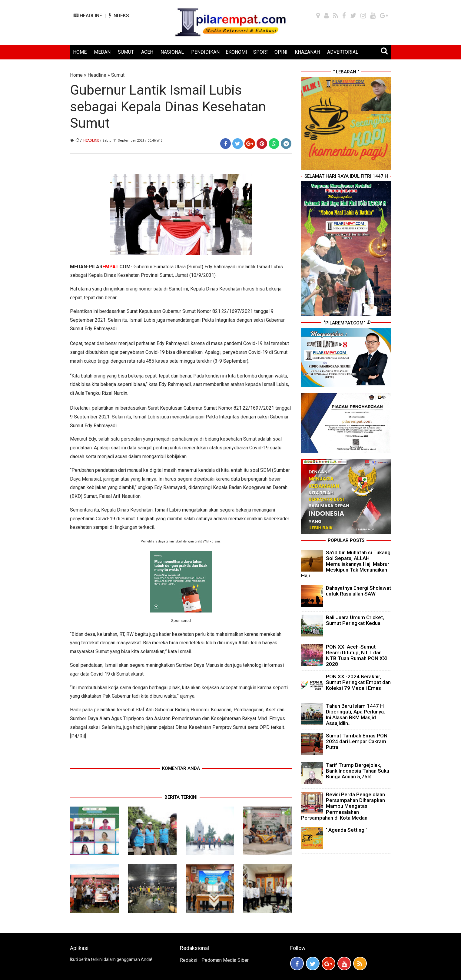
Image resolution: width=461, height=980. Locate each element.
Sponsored (181, 621)
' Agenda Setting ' (346, 830)
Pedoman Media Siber (225, 960)
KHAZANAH (307, 52)
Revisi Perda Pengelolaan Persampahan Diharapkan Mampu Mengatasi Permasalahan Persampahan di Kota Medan (343, 806)
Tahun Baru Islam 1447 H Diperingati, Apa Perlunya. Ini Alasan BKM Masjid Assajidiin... (355, 715)
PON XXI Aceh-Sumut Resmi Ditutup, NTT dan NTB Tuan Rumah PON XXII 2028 (357, 656)
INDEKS (119, 16)
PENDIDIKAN (205, 52)
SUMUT (126, 52)
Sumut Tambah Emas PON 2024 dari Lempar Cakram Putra (357, 741)
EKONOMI (236, 52)
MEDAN (102, 52)
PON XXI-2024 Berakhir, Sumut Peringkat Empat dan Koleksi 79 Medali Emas (358, 682)
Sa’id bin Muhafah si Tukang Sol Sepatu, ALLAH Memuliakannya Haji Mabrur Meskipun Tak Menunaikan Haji (346, 564)
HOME (80, 52)
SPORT (261, 52)
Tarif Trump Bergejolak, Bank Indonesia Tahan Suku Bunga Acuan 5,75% (358, 771)
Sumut (118, 75)
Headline (97, 75)
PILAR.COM (110, 267)
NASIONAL (172, 52)
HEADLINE (88, 16)
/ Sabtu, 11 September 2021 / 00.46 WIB (131, 141)
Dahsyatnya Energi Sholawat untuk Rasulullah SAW (358, 591)
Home (76, 75)
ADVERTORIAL (343, 52)
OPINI (281, 52)
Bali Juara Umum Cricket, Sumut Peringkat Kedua (355, 620)
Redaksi (189, 960)
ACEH (147, 52)
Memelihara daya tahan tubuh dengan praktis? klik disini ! (181, 541)
